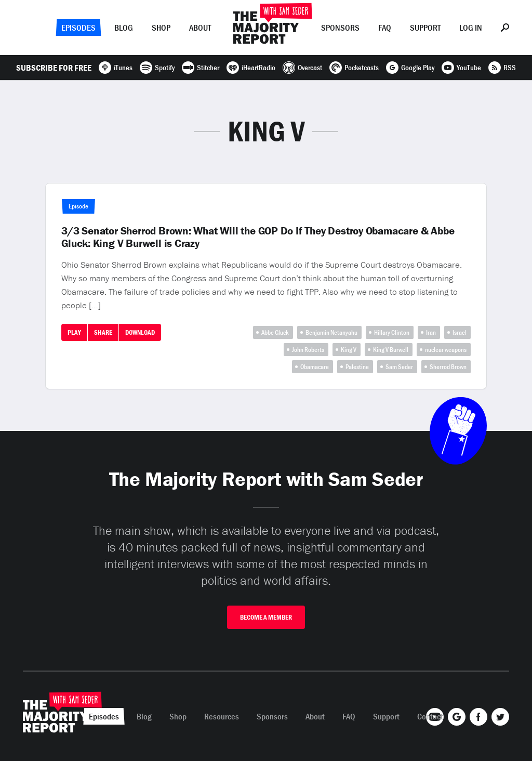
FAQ (385, 28)
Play (74, 332)
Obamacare (315, 367)
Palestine (357, 367)
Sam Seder (399, 367)
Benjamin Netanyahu (331, 332)
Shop (161, 28)
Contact (430, 716)
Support (425, 28)
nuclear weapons (446, 350)
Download (140, 332)
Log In (471, 28)
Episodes (78, 28)
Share (103, 332)
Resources (222, 716)
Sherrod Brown (448, 367)
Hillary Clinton (392, 332)
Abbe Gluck (275, 332)
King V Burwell (391, 350)
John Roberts (308, 350)
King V (349, 350)
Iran (431, 332)
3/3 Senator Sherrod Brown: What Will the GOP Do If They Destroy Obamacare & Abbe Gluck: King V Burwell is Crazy (258, 237)
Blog (124, 28)
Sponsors (340, 28)
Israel (460, 332)
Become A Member (266, 617)
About (200, 28)
